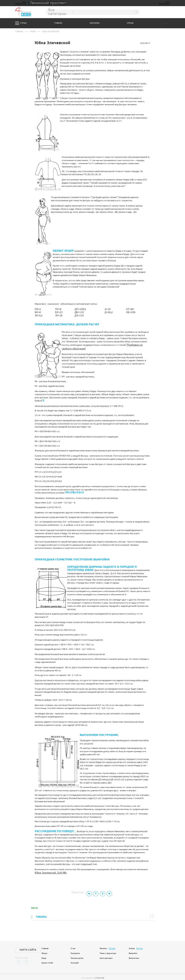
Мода (44, 955)
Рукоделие (75, 950)
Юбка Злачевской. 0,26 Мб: (48, 871)
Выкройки (133, 950)
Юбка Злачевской (49, 31)
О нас (73, 945)
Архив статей (47, 959)
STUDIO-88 (100, 974)
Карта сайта (25, 946)
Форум (44, 950)
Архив (32, 31)
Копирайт (75, 959)
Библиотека (134, 955)
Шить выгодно (106, 955)
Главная (58, 23)
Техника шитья (77, 955)
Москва (112, 945)
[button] (151, 913)
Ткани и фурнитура (108, 950)
